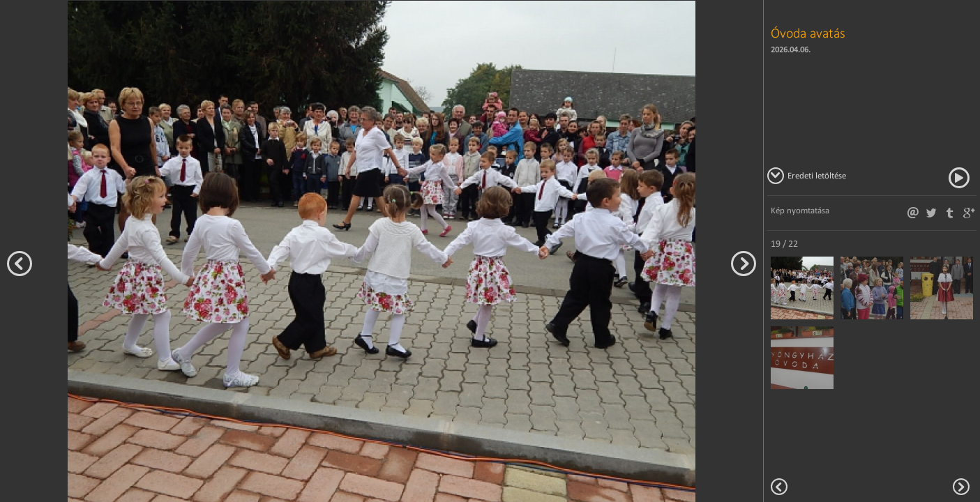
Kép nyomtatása (800, 210)
